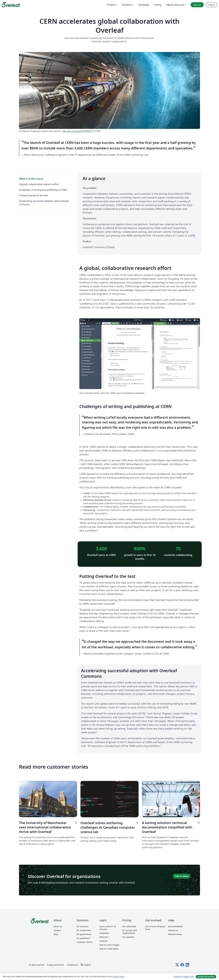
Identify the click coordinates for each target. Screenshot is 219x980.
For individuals (129, 926)
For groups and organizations (130, 932)
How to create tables (109, 949)
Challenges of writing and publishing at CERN (43, 190)
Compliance (72, 965)
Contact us (173, 930)
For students (128, 937)
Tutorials (103, 941)
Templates (104, 933)
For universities (84, 930)
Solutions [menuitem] (127, 5)
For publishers (83, 938)
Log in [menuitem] (212, 5)
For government (84, 934)
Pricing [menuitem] (158, 5)
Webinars (104, 937)
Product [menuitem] (111, 5)
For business (82, 926)
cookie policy (118, 976)
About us (58, 926)
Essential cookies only (184, 976)
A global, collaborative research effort (39, 184)
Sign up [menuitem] (197, 5)
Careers (57, 930)
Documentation (175, 926)
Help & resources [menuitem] (175, 5)
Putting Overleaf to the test (33, 195)
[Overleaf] (11, 5)
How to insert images (109, 945)
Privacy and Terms (56, 965)
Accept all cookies (206, 977)
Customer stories (84, 942)
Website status (175, 934)
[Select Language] (85, 965)
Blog (56, 934)
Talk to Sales (182, 876)
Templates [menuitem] (144, 5)
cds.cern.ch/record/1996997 (77, 131)
